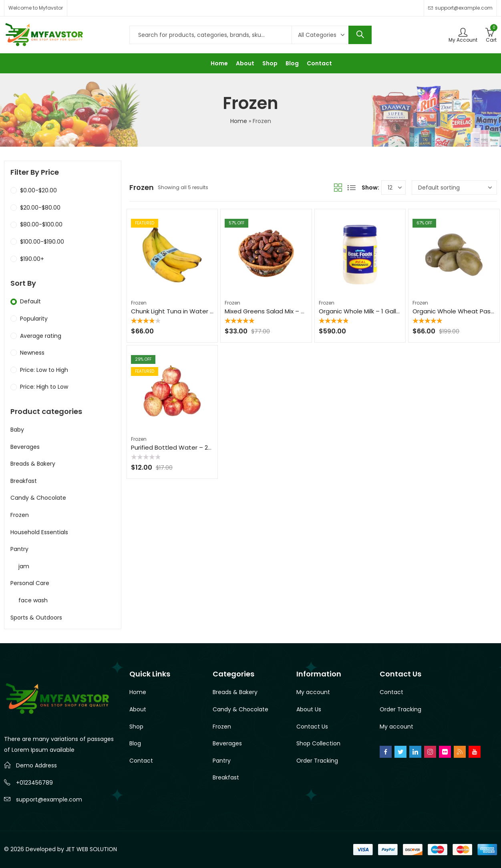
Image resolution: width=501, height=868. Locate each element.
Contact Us (312, 727)
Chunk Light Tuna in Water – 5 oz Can (187, 311)
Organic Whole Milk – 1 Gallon (361, 311)
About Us (309, 709)
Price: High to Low (44, 387)
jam (24, 566)
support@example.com (49, 799)
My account (313, 692)
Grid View (338, 188)
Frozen (139, 303)
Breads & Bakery (33, 464)
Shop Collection (318, 743)
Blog (135, 743)
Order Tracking (317, 761)
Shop (136, 727)
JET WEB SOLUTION (91, 849)
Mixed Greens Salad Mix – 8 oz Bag (276, 311)
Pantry (19, 549)
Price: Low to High (44, 370)
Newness (32, 353)
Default (30, 301)
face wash (33, 600)
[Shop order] (454, 188)
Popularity (34, 319)
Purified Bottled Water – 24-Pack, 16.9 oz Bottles (203, 447)
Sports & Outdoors (36, 618)
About (138, 709)
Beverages (25, 447)
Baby (17, 430)
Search (360, 35)
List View (352, 188)
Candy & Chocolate (38, 498)
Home (239, 121)
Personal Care (30, 583)
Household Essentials (39, 532)
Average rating (41, 336)
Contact (141, 761)
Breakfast (24, 481)
